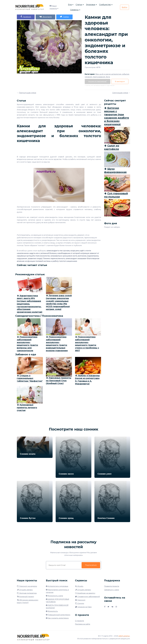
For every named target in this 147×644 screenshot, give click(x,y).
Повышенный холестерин (59, 615)
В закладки (120, 82)
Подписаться (91, 565)
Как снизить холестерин (58, 618)
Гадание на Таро (83, 607)
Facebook (26, 17)
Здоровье (91, 5)
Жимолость (53, 611)
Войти (124, 7)
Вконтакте (45, 17)
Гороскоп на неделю (27, 586)
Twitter (64, 17)
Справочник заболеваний (87, 597)
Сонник (80, 603)
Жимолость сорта (55, 596)
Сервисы (74, 10)
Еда (70, 5)
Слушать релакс (25, 590)
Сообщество (105, 5)
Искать (79, 586)
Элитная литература (27, 593)
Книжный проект (25, 597)
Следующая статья (120, 93)
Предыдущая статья (28, 93)
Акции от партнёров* (97, 81)
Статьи (79, 5)
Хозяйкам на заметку (85, 593)
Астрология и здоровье (58, 586)
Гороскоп (80, 600)
